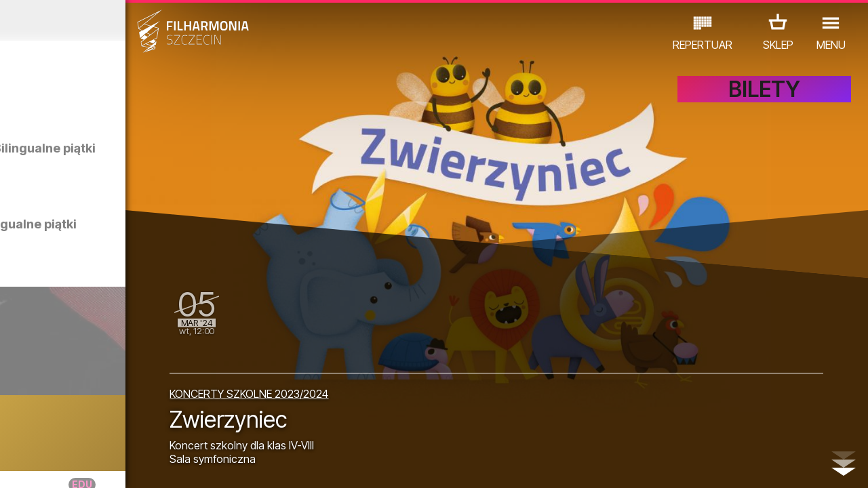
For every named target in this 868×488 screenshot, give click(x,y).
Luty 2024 (113, 20)
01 (13, 465)
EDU (92, 429)
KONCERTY (38, 429)
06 (100, 465)
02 (31, 465)
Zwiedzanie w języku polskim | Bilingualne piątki (135, 238)
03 (48, 465)
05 (83, 465)
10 (171, 465)
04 (65, 465)
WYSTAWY (143, 429)
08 (136, 465)
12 (206, 465)
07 (118, 465)
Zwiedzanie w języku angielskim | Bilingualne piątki (145, 162)
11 (188, 465)
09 (153, 465)
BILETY (764, 100)
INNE (196, 429)
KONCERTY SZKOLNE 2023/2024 (344, 388)
